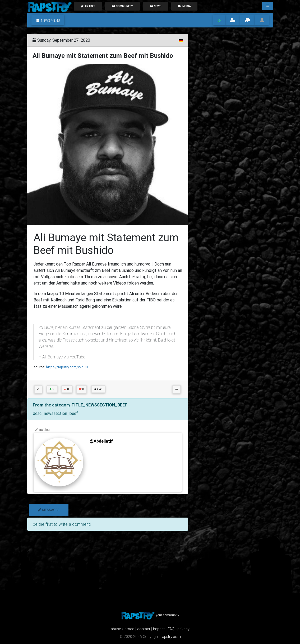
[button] (48, 20)
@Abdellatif (101, 441)
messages (49, 510)
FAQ (171, 629)
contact (144, 629)
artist (88, 6)
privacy (183, 629)
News (156, 6)
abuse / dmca (123, 629)
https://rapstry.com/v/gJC (67, 367)
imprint (159, 629)
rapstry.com (171, 637)
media (184, 6)
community (122, 6)
